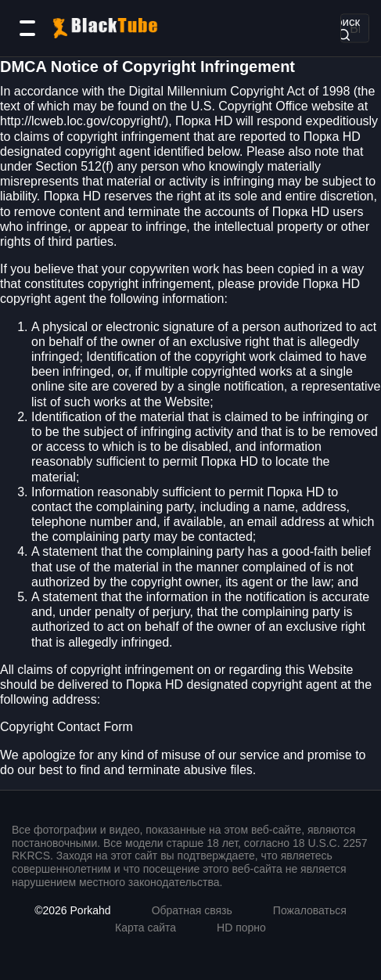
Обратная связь (192, 910)
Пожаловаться (310, 910)
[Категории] (27, 28)
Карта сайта (146, 928)
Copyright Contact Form (66, 727)
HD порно (241, 928)
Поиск (343, 27)
